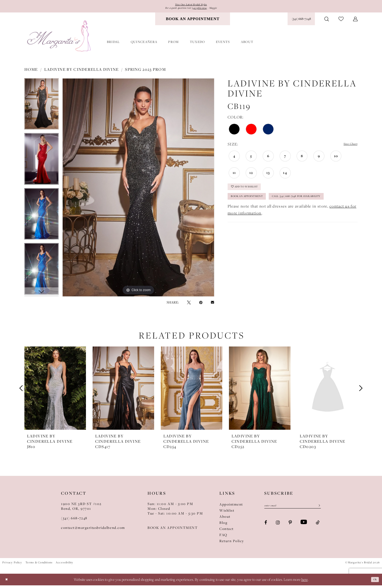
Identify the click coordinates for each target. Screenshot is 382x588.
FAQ (223, 538)
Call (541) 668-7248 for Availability (268, 219)
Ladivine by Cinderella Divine (82, 72)
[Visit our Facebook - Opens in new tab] (266, 527)
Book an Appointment (255, 206)
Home (31, 72)
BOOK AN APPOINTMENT (173, 530)
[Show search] (327, 22)
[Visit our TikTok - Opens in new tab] (318, 527)
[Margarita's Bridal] (60, 39)
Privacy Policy (12, 565)
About (225, 519)
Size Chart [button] (347, 147)
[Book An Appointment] (193, 22)
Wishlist (227, 513)
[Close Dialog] (8, 582)
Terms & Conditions (39, 565)
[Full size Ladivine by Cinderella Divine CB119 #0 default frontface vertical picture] (138, 190)
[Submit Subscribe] (317, 510)
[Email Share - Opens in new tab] (212, 305)
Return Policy (232, 544)
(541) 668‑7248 (74, 521)
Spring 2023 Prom (145, 72)
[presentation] (55, 391)
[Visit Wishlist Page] (341, 22)
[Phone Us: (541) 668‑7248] (301, 22)
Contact (227, 532)
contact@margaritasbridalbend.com (93, 530)
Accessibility (64, 565)
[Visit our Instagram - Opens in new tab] (278, 527)
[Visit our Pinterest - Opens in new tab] (290, 527)
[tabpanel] (42, 109)
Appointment (231, 507)
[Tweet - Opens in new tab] (189, 305)
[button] (355, 22)
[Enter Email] (293, 510)
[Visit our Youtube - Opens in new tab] (304, 527)
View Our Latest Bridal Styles (191, 5)
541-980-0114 (204, 10)
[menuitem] (193, 22)
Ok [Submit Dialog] (374, 582)
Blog (223, 525)
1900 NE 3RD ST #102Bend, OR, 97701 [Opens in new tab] (81, 509)
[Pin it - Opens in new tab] (201, 305)
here (305, 582)
